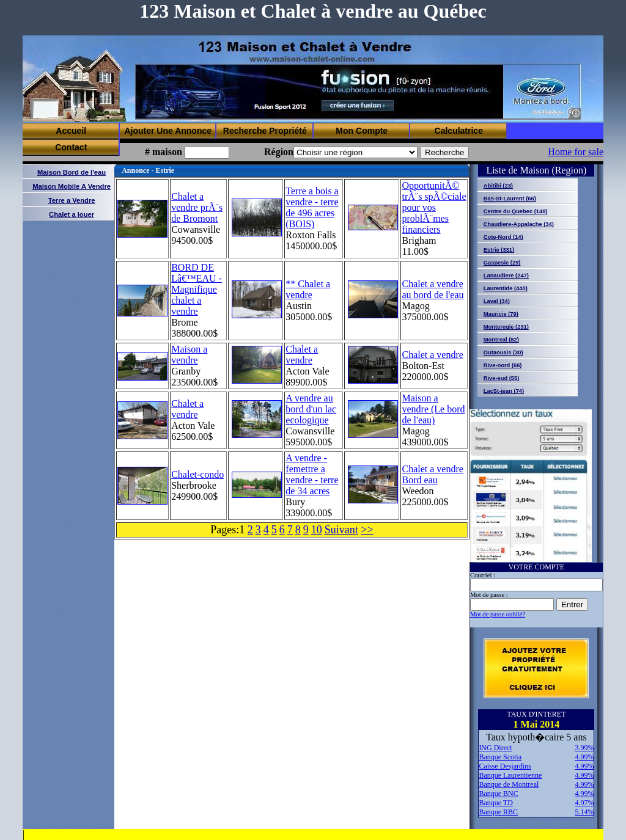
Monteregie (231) (506, 327)
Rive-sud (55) (502, 378)
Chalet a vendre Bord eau (432, 474)
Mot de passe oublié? (498, 614)
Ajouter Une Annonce (168, 131)
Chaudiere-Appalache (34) (519, 224)
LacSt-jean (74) (504, 391)
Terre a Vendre (72, 200)
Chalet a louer (72, 214)
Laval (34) (497, 301)
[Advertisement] (358, 92)
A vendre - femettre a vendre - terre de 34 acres (312, 474)
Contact (71, 147)
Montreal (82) (501, 340)
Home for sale (576, 152)
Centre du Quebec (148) (516, 211)
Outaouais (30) (503, 352)
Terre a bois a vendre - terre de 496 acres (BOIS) (312, 207)
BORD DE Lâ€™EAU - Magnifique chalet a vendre (197, 289)
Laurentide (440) (506, 288)
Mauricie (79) (501, 314)
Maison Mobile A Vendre (72, 186)
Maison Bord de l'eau (72, 172)
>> (367, 530)
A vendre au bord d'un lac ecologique (311, 409)
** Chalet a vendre (308, 289)
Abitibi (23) (498, 186)
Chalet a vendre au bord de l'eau (433, 289)
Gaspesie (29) (502, 263)
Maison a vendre (189, 355)
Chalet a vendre (302, 355)
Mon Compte (362, 131)
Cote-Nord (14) (503, 237)
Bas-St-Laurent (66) (510, 199)
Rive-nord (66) (503, 365)
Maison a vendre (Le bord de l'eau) (433, 409)
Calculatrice (459, 131)
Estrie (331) (499, 250)
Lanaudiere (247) (506, 276)
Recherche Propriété (265, 131)
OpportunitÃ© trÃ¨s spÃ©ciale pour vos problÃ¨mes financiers (434, 207)
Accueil (71, 131)
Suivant (341, 530)
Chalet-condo (197, 474)
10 (317, 530)
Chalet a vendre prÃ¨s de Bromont (197, 207)
